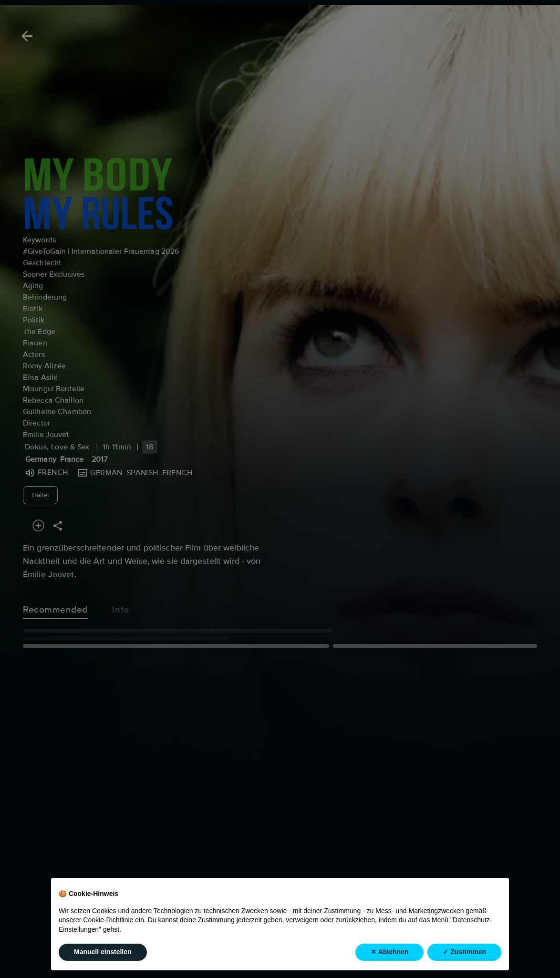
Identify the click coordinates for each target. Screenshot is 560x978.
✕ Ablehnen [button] (389, 952)
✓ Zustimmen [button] (464, 952)
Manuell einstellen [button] (103, 952)
